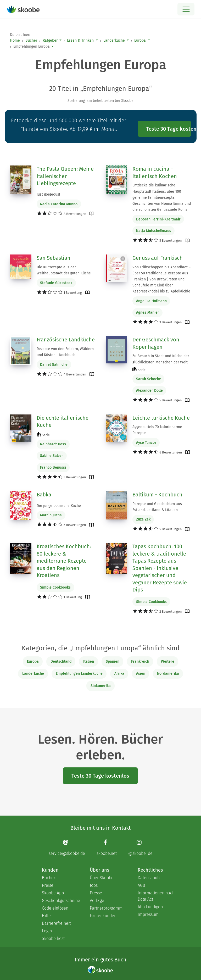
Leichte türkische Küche (161, 418)
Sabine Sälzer (52, 456)
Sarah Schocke (149, 379)
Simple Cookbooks (55, 587)
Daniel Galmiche (54, 365)
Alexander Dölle (149, 391)
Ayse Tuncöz (146, 443)
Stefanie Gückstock (56, 283)
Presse (96, 893)
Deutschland (61, 661)
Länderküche (114, 40)
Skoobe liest (53, 939)
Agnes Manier (148, 312)
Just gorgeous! (48, 194)
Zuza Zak (143, 519)
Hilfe (46, 916)
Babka (44, 495)
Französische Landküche (66, 340)
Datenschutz (149, 878)
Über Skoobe (102, 878)
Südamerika (101, 686)
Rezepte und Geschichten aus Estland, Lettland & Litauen (157, 507)
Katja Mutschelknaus (154, 231)
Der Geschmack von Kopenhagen (156, 343)
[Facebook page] (107, 847)
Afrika (119, 674)
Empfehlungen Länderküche (79, 674)
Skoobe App (53, 893)
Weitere (168, 661)
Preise (48, 885)
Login (47, 931)
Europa (140, 40)
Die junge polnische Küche (59, 506)
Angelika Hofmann (151, 301)
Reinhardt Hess (53, 444)
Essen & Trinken (80, 40)
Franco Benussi (53, 467)
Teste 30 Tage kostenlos (169, 129)
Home (15, 40)
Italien (89, 661)
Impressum (148, 914)
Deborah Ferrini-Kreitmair (158, 219)
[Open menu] (186, 9)
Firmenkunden (103, 916)
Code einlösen (55, 908)
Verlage (97, 901)
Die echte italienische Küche (63, 422)
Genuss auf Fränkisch (158, 258)
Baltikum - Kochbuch (157, 495)
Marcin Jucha (51, 515)
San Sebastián (54, 258)
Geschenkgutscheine (61, 901)
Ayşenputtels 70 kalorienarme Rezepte (157, 430)
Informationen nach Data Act (156, 896)
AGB (141, 885)
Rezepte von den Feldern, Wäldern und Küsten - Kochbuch (65, 352)
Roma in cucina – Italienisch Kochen (155, 173)
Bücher (31, 40)
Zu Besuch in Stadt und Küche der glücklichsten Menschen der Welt (161, 359)
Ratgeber (50, 40)
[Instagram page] (140, 847)
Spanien (113, 661)
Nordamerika (168, 674)
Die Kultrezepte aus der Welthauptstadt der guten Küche (64, 270)
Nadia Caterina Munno (59, 204)
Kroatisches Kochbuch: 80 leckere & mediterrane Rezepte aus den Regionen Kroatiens (64, 561)
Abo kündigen (150, 907)
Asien (141, 674)
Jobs (94, 885)
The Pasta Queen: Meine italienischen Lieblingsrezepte (65, 176)
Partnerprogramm (106, 908)
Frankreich (140, 661)
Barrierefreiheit (56, 923)
